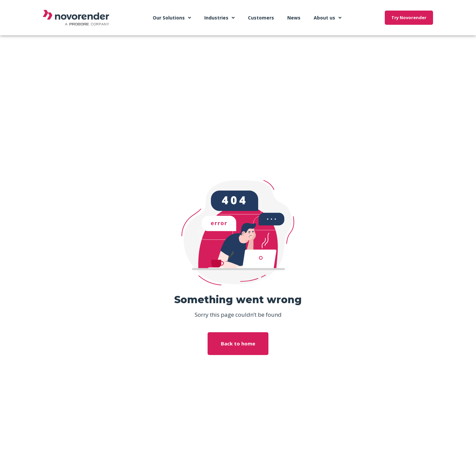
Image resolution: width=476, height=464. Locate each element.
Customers (261, 18)
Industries (219, 18)
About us (328, 18)
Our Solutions (172, 18)
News (294, 18)
